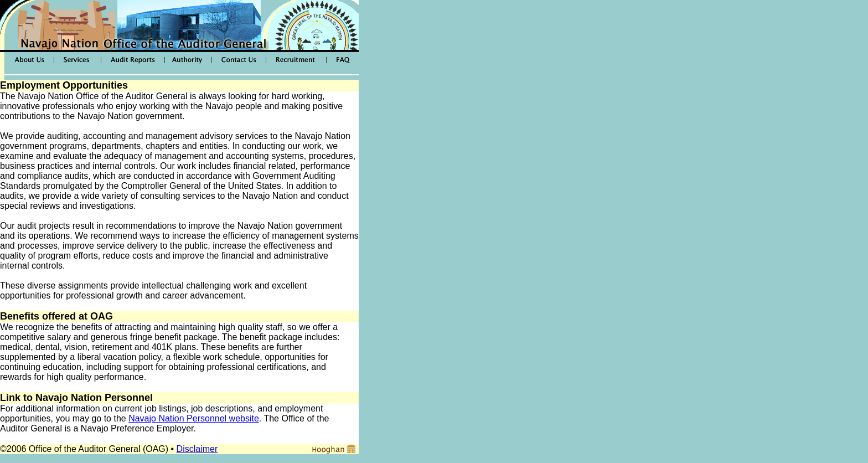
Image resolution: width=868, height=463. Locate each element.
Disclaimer (197, 449)
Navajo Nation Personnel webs (189, 418)
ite (254, 418)
